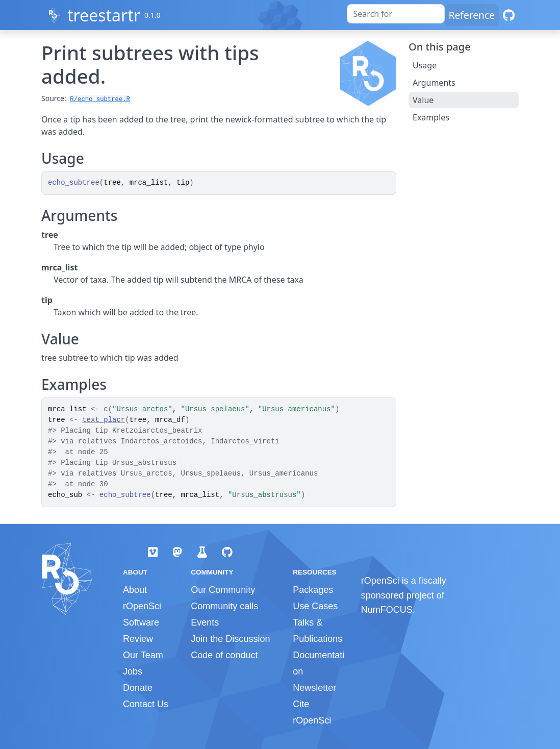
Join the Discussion (230, 639)
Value (423, 100)
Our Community (223, 590)
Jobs (133, 671)
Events (205, 622)
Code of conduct (224, 655)
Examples (431, 117)
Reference (472, 15)
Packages (313, 590)
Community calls (224, 606)
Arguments (434, 83)
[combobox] (396, 14)
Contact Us (146, 704)
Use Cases (315, 606)
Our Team (143, 655)
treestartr (104, 15)
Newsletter (314, 688)
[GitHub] (509, 15)
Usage (425, 65)
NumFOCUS (387, 610)
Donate (138, 688)
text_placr (104, 420)
